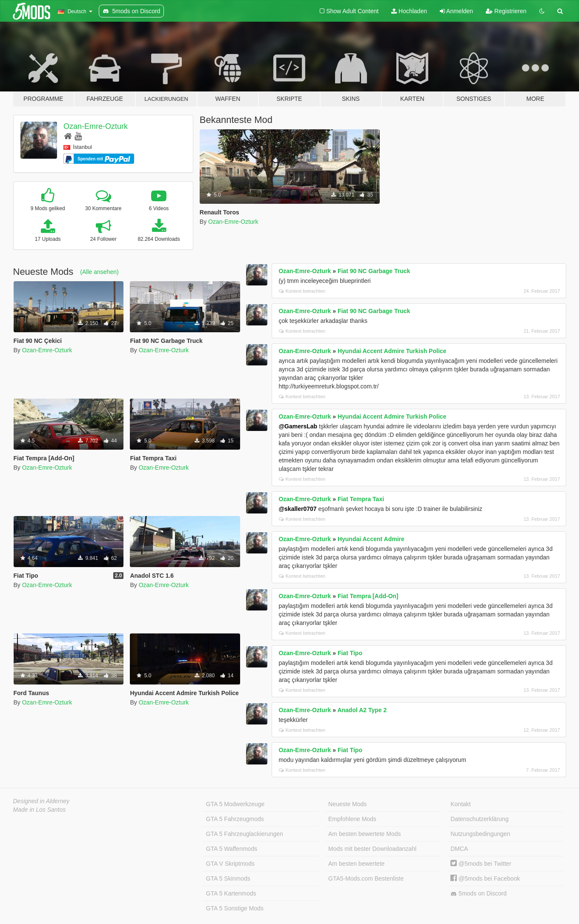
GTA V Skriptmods (230, 864)
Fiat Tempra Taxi (361, 499)
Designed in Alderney (42, 801)
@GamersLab (298, 426)
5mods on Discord (479, 894)
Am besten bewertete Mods (364, 834)
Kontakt (460, 804)
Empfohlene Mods (352, 819)
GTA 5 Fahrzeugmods (235, 819)
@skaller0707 (297, 509)
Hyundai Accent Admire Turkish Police (392, 351)
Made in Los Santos (40, 810)
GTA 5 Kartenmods (231, 893)
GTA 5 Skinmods (228, 878)
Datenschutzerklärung (479, 819)
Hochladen (409, 11)
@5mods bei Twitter (481, 864)
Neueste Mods (347, 804)
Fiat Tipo (350, 653)
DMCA (459, 849)
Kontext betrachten (302, 291)
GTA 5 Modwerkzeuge (235, 804)
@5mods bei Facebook (485, 878)
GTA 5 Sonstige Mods (235, 908)
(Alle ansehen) (99, 272)
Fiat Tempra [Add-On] (368, 596)
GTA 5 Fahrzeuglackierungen (245, 834)
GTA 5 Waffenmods (232, 849)
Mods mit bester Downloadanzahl (372, 849)
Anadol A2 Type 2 (362, 710)
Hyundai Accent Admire (371, 539)
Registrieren (506, 11)
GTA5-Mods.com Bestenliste (366, 878)
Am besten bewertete (356, 864)
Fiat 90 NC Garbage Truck (374, 271)
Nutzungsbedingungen (480, 834)
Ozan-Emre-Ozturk (96, 126)
